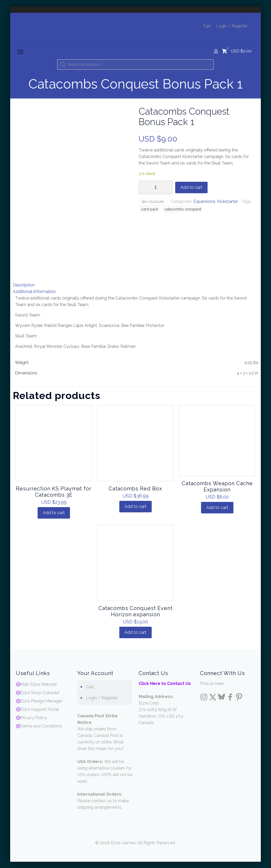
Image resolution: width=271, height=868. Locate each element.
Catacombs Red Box (135, 488)
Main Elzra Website (38, 684)
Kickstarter (228, 201)
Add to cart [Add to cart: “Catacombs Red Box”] (135, 506)
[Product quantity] (156, 187)
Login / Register (232, 26)
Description (24, 285)
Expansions (204, 201)
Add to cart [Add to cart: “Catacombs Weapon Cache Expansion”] (217, 507)
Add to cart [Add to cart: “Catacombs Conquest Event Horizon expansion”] (135, 632)
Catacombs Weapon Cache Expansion (217, 486)
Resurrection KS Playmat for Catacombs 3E (54, 491)
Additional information (34, 291)
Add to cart (191, 187)
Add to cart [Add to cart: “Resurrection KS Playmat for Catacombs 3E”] (54, 512)
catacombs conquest (183, 209)
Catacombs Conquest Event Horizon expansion (135, 611)
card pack (150, 209)
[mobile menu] (20, 52)
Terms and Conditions (41, 726)
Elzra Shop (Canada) (40, 692)
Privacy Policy (34, 717)
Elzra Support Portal (40, 709)
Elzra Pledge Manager (41, 701)
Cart (207, 26)
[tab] (135, 285)
